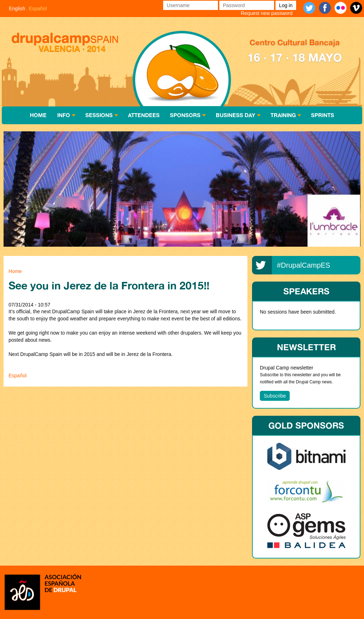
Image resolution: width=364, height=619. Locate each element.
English (17, 9)
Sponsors (185, 115)
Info (64, 115)
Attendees (144, 115)
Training (283, 115)
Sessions (99, 115)
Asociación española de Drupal (42, 591)
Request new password (267, 13)
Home (38, 115)
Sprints (323, 115)
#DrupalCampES (304, 265)
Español (38, 9)
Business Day (235, 115)
